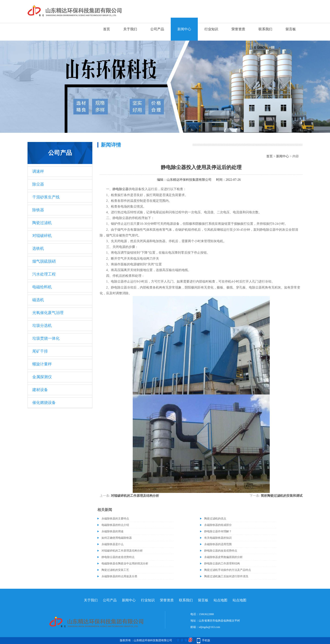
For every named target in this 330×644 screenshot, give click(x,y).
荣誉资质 (238, 29)
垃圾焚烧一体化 (46, 338)
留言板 (291, 29)
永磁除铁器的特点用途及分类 (119, 576)
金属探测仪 (42, 377)
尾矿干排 (40, 351)
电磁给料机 (42, 287)
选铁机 (38, 248)
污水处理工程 (44, 274)
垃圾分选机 (42, 326)
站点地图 (220, 600)
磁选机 (38, 300)
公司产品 (157, 29)
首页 (107, 29)
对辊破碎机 (42, 236)
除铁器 (38, 210)
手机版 (206, 640)
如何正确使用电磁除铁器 (117, 538)
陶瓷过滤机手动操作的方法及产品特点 (228, 570)
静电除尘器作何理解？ (218, 531)
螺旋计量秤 (42, 364)
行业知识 (211, 29)
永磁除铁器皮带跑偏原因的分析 (223, 557)
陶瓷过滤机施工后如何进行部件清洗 (226, 576)
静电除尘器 (121, 189)
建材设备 (40, 390)
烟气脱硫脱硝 (44, 261)
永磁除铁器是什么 (113, 544)
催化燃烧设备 (44, 403)
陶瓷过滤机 (42, 223)
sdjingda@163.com (209, 627)
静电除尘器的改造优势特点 (221, 551)
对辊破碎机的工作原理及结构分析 (135, 496)
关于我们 (130, 29)
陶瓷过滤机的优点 (215, 519)
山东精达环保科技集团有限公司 (189, 180)
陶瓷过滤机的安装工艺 (115, 570)
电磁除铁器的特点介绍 (115, 525)
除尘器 (38, 184)
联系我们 (265, 29)
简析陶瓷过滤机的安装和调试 (282, 496)
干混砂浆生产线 (46, 197)
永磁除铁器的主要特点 (115, 519)
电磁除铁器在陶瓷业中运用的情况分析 (125, 563)
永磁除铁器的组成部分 (218, 525)
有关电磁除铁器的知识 (218, 538)
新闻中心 (184, 29)
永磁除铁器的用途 (113, 531)
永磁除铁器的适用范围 (218, 544)
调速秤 (38, 171)
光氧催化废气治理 (48, 313)
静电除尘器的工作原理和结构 (222, 563)
